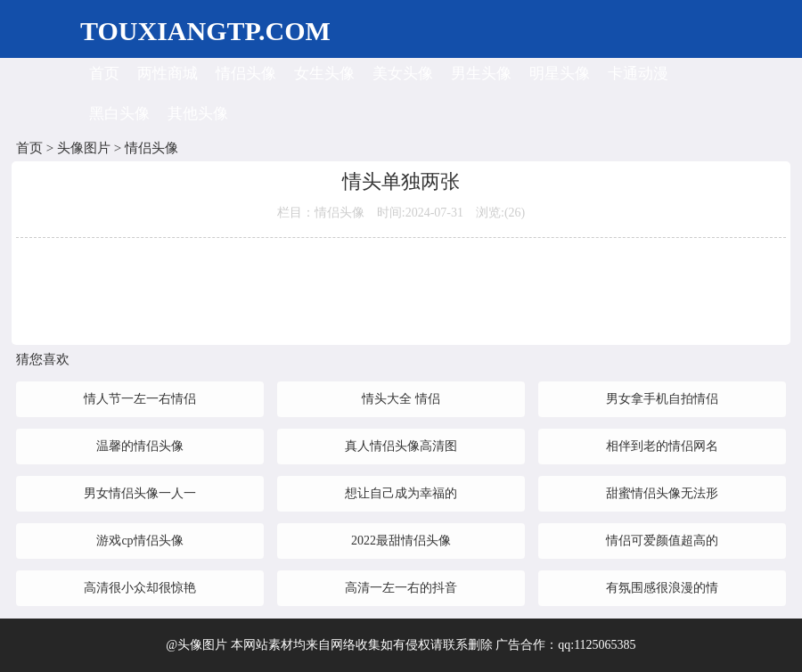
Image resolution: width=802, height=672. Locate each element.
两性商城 (168, 74)
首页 (104, 74)
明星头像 (560, 74)
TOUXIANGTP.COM (205, 31)
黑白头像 (119, 114)
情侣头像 (246, 74)
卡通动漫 (638, 74)
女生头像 (324, 74)
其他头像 (198, 114)
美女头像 (403, 74)
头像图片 (84, 148)
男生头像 (481, 74)
